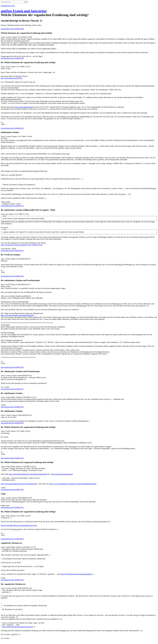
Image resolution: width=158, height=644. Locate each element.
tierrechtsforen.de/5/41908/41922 (12, 367)
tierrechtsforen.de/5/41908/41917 (12, 389)
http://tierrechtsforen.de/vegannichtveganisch (76, 574)
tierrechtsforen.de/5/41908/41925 (12, 490)
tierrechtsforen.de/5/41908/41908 (12, 29)
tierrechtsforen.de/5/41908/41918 (12, 458)
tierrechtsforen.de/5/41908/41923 (12, 407)
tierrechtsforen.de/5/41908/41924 (12, 580)
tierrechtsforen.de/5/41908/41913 (12, 206)
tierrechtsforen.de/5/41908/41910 (12, 423)
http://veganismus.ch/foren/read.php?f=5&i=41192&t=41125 (22, 245)
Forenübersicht (6, 6)
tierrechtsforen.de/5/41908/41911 (12, 507)
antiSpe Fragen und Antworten (23, 11)
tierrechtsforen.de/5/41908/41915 (12, 251)
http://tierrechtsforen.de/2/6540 (12, 78)
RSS (13, 6)
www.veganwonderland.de (23, 107)
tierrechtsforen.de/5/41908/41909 (12, 58)
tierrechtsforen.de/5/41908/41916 (12, 276)
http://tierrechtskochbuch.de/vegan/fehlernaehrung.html (28, 474)
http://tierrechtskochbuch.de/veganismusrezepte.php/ (19, 525)
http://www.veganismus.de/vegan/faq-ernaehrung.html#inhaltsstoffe (73, 484)
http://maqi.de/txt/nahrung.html (62, 474)
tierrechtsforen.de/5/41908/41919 (12, 539)
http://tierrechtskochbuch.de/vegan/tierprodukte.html (19, 484)
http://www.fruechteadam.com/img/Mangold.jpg (17, 315)
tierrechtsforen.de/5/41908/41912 (12, 128)
